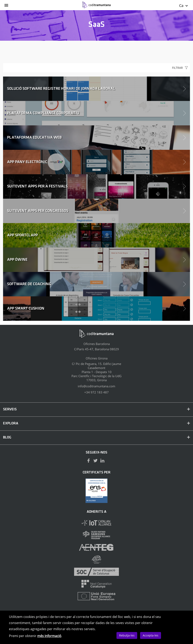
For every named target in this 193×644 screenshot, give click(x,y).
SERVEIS (96, 409)
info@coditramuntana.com (96, 386)
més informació (49, 636)
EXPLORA (96, 423)
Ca (184, 5)
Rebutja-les (127, 635)
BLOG (96, 438)
